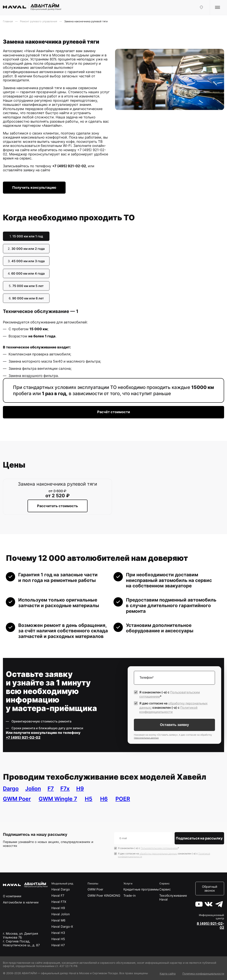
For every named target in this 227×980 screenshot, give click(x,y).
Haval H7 (58, 945)
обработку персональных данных (158, 854)
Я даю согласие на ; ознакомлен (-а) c (173, 708)
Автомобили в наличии (21, 902)
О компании (12, 896)
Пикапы (93, 883)
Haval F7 (58, 896)
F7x (65, 789)
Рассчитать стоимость (58, 506)
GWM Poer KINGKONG (104, 896)
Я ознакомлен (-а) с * (170, 694)
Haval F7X (59, 902)
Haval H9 (58, 908)
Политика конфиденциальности (203, 974)
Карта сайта (168, 974)
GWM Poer (17, 799)
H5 (89, 799)
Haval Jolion (61, 914)
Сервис (165, 889)
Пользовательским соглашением (159, 848)
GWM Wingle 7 (58, 799)
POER (123, 799)
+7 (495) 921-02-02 (69, 166)
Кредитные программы (141, 889)
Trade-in (130, 896)
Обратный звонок (210, 889)
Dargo (11, 789)
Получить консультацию (34, 187)
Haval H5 (58, 939)
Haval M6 (58, 920)
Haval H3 (58, 933)
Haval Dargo (61, 889)
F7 (51, 789)
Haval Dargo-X (62, 927)
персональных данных (146, 738)
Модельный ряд (62, 883)
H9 (80, 789)
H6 (104, 799)
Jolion (33, 789)
